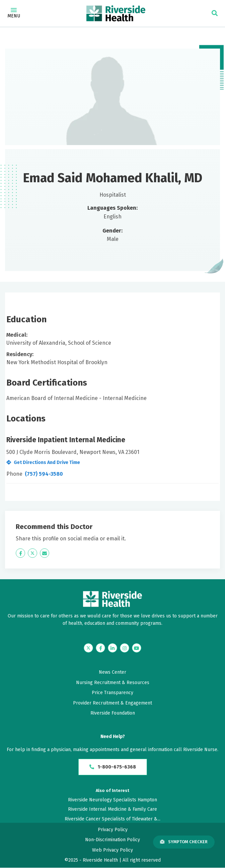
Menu (14, 13)
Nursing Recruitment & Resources (113, 683)
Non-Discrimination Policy (112, 840)
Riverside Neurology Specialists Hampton (112, 800)
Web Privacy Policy (112, 851)
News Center (112, 672)
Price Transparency (112, 693)
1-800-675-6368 (113, 767)
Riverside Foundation (113, 713)
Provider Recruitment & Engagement (112, 703)
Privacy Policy (113, 830)
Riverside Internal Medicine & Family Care (112, 810)
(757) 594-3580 (44, 474)
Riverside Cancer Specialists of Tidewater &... (112, 819)
